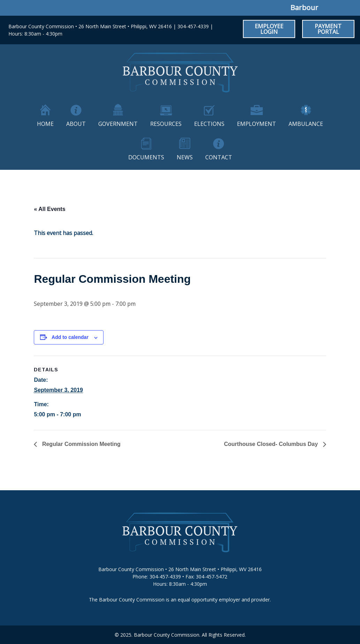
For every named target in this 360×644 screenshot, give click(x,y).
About (76, 124)
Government (118, 124)
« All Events (49, 209)
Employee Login (269, 29)
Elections (209, 124)
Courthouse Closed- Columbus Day (272, 444)
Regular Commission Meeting (80, 444)
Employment (256, 124)
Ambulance (306, 124)
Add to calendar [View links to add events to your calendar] (70, 337)
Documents (146, 157)
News (185, 157)
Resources (166, 124)
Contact (219, 157)
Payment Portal (328, 29)
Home (45, 124)
